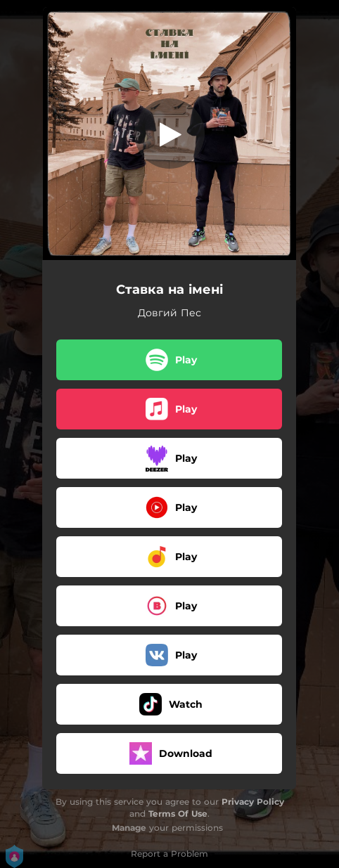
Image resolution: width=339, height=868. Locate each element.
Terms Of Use (178, 814)
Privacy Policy (253, 802)
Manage (129, 828)
